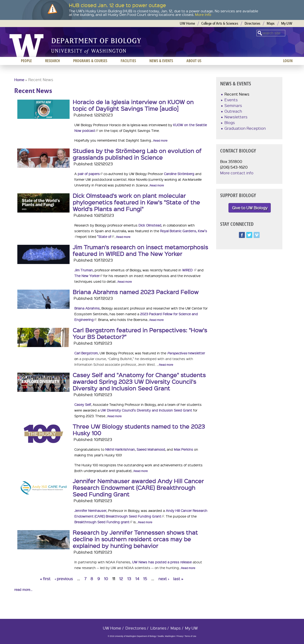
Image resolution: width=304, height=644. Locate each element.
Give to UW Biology (250, 208)
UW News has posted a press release (162, 562)
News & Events (161, 61)
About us (194, 61)
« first (45, 579)
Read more (160, 141)
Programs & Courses (90, 61)
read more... (23, 589)
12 (121, 579)
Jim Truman (84, 270)
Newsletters (236, 117)
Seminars (233, 105)
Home (19, 80)
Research (52, 61)
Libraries (158, 628)
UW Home (187, 23)
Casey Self (83, 404)
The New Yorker (88, 276)
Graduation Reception (245, 128)
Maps (271, 23)
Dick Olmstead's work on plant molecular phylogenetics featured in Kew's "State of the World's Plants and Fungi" (136, 202)
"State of (106, 236)
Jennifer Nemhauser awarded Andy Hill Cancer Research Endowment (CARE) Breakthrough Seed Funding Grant (138, 487)
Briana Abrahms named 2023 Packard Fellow (136, 292)
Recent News (237, 94)
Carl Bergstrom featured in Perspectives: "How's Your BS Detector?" (140, 333)
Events (231, 100)
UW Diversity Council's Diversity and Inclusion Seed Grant (146, 410)
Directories (252, 23)
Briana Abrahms (87, 308)
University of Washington (26, 46)
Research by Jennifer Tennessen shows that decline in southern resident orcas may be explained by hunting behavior (135, 539)
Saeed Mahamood (151, 449)
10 (106, 579)
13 (129, 579)
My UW (287, 23)
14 (137, 579)
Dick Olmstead (150, 225)
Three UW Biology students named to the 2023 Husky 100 (139, 430)
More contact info (237, 173)
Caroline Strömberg (179, 174)
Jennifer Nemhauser (90, 510)
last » (178, 579)
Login (288, 61)
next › (164, 579)
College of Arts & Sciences (220, 23)
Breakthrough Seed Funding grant (103, 522)
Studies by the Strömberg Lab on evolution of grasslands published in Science (137, 154)
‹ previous (64, 579)
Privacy (180, 636)
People (26, 61)
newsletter (186, 353)
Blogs (230, 123)
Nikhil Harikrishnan (120, 449)
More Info (203, 14)
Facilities (128, 61)
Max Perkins (183, 449)
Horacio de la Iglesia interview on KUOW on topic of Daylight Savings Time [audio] (133, 105)
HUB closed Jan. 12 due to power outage (117, 5)
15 (145, 579)
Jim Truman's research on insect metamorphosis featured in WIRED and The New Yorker (140, 250)
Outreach (233, 111)
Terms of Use (190, 636)
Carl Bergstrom (86, 353)
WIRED (189, 270)
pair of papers (90, 174)
